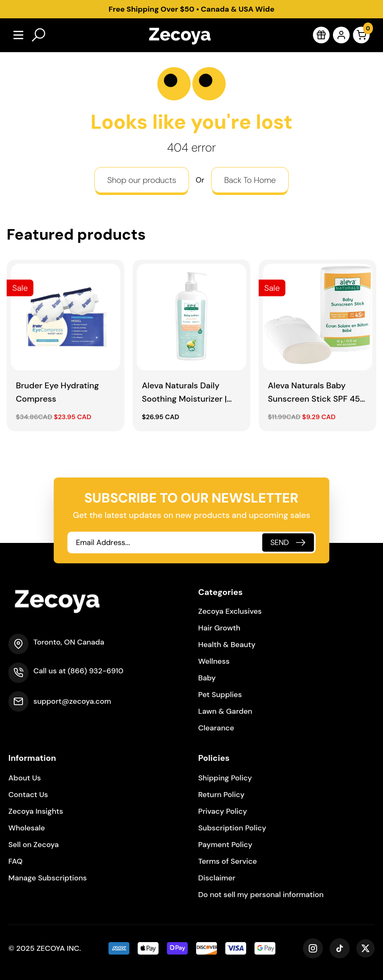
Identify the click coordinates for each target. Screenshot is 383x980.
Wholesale (27, 828)
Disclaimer (217, 878)
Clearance (216, 728)
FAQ (15, 861)
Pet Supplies (220, 695)
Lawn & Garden (225, 711)
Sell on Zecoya (34, 845)
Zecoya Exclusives (230, 611)
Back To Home (250, 180)
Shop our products (142, 180)
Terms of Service (228, 861)
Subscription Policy (232, 828)
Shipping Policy (225, 778)
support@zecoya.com (72, 701)
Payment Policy (225, 845)
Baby (207, 678)
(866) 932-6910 (95, 671)
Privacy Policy (223, 811)
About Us (25, 778)
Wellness (214, 661)
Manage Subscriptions (48, 878)
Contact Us (28, 795)
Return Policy (221, 795)
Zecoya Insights (36, 811)
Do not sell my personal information (261, 895)
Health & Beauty (227, 645)
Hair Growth (219, 628)
